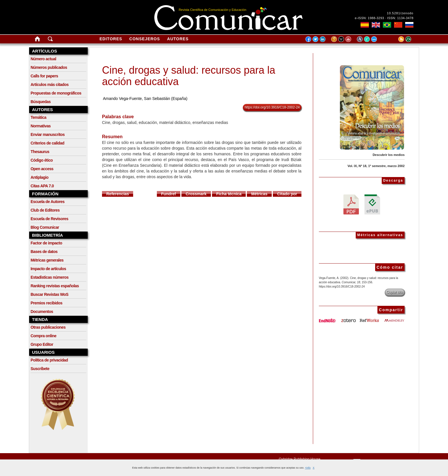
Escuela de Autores (48, 202)
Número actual (43, 59)
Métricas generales (47, 260)
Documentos (42, 312)
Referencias (118, 194)
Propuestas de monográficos (56, 93)
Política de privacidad (49, 360)
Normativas (41, 126)
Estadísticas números (50, 277)
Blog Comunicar (45, 227)
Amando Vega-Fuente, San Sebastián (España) (145, 99)
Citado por (287, 194)
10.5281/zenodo (400, 13)
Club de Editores (45, 210)
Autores (178, 39)
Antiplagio (39, 177)
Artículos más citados (50, 85)
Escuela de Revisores (49, 219)
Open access (42, 169)
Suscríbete (40, 369)
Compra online (43, 336)
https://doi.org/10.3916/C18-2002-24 (272, 107)
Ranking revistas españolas (55, 286)
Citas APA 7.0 (42, 186)
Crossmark (196, 194)
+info (308, 468)
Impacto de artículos (48, 269)
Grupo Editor (42, 344)
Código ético (42, 160)
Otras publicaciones (48, 327)
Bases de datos (44, 252)
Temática (38, 117)
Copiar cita (395, 292)
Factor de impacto (46, 243)
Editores (111, 39)
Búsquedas (41, 102)
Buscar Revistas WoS (49, 294)
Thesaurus (40, 152)
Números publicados (49, 67)
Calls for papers (44, 76)
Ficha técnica (229, 194)
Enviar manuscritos (48, 134)
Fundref (169, 194)
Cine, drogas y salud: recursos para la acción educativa (189, 76)
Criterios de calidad (47, 143)
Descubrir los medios (389, 155)
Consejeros (145, 39)
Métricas (259, 194)
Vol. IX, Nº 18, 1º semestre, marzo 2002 (376, 166)
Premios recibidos (46, 303)
